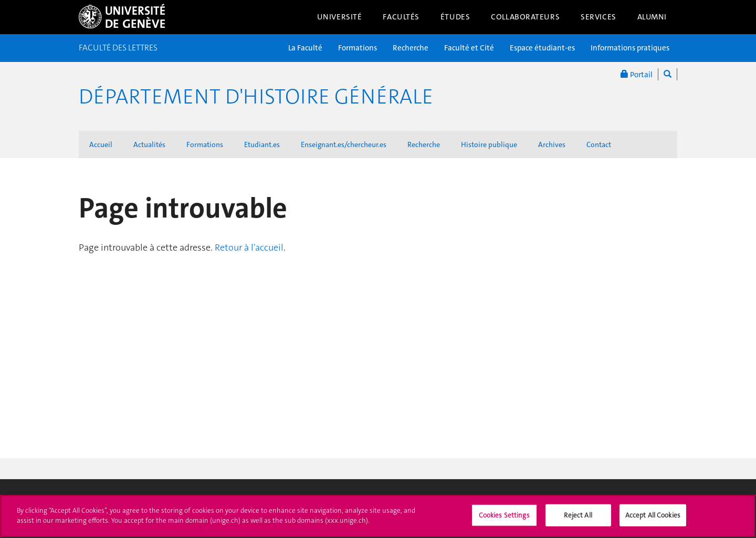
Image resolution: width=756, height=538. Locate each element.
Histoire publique (489, 144)
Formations (358, 48)
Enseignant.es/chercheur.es (344, 144)
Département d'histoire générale (256, 97)
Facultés (401, 17)
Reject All (578, 520)
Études (455, 17)
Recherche (411, 48)
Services (598, 17)
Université (340, 17)
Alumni (652, 17)
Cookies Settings (504, 520)
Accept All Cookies (653, 520)
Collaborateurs (525, 17)
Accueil (101, 144)
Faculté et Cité (469, 48)
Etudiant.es (262, 144)
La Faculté (305, 48)
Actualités (149, 144)
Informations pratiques (630, 48)
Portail (637, 74)
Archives (552, 144)
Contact (599, 144)
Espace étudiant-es (542, 48)
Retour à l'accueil (249, 247)
